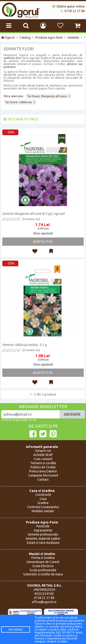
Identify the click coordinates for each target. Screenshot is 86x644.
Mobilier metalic (43, 511)
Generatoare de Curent (43, 562)
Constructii (43, 495)
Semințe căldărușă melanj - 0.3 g (25, 345)
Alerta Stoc (43, 242)
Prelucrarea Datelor (43, 471)
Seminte (73, 38)
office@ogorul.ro (44, 602)
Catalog (25, 38)
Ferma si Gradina (43, 558)
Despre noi (43, 451)
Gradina (43, 503)
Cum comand (43, 459)
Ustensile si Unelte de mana (43, 574)
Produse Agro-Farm (49, 38)
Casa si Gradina (42, 491)
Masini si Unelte (42, 554)
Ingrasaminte (43, 530)
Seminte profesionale (43, 534)
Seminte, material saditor (43, 539)
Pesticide (43, 526)
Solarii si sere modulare (43, 543)
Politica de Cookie (43, 467)
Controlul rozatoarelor (43, 507)
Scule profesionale (43, 570)
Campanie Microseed (43, 475)
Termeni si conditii (43, 463)
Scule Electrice (43, 566)
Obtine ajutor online (69, 6)
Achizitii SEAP (43, 455)
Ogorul (8, 38)
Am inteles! (16, 629)
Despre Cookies (57, 641)
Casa (43, 499)
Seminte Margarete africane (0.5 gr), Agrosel (33, 214)
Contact (43, 480)
